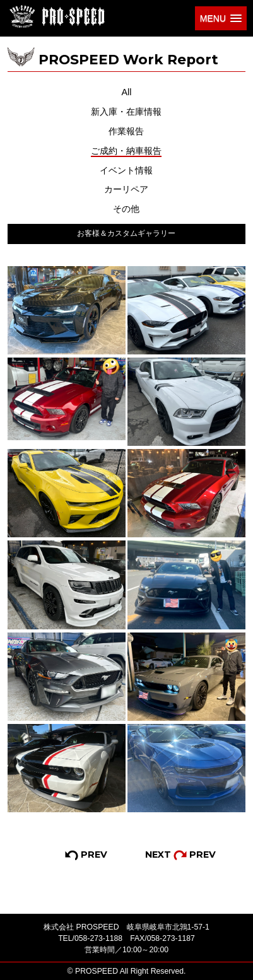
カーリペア (126, 189)
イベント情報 (126, 170)
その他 (126, 209)
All (126, 92)
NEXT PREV (180, 855)
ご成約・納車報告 (126, 151)
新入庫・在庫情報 (126, 112)
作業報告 (126, 131)
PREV (86, 855)
